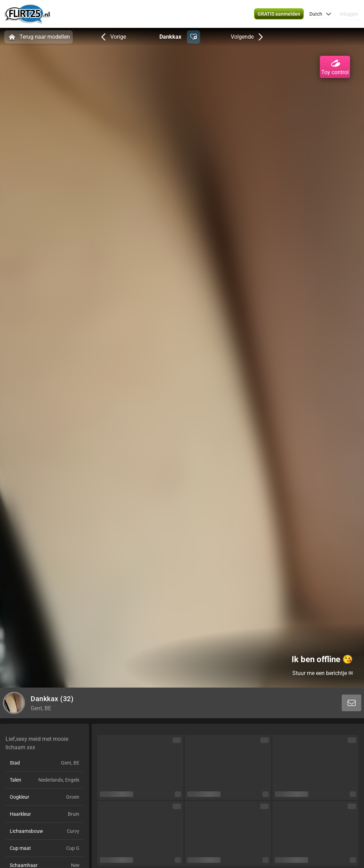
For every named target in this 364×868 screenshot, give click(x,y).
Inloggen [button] (349, 14)
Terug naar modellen (38, 37)
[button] (279, 14)
